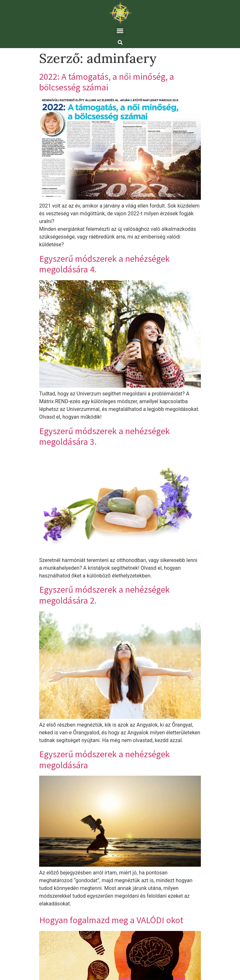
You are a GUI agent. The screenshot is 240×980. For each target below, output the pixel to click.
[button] (120, 31)
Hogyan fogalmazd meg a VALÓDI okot (111, 920)
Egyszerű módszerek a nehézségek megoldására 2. (104, 595)
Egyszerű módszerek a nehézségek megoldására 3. (104, 436)
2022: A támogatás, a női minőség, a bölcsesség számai (107, 82)
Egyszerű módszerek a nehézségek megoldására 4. (104, 264)
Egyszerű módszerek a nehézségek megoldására (104, 760)
